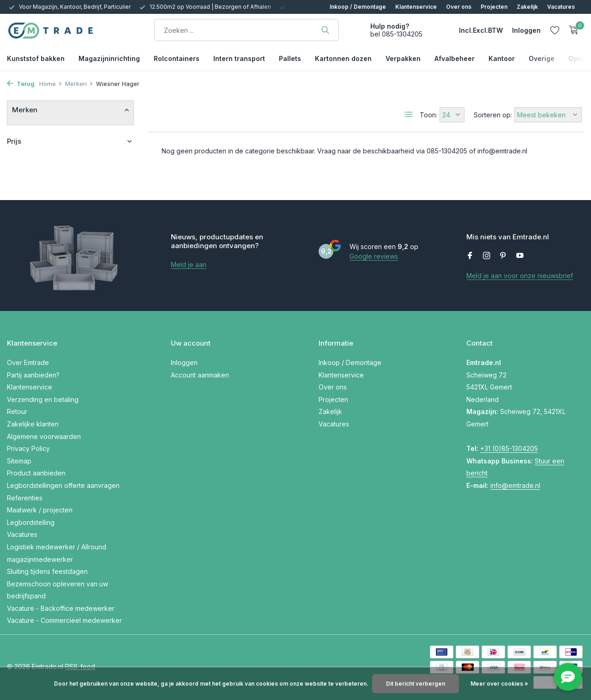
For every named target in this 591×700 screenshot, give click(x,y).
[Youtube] (520, 256)
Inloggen (184, 362)
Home (51, 84)
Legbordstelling (31, 522)
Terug (21, 84)
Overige (542, 58)
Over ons (459, 7)
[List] (409, 115)
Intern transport (239, 58)
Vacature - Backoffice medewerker (61, 608)
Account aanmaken (200, 375)
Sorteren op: (493, 115)
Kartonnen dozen (343, 58)
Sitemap (19, 461)
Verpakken (403, 58)
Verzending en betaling (43, 399)
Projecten (494, 7)
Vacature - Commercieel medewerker (64, 620)
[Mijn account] (526, 30)
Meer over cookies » (499, 684)
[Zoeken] (247, 30)
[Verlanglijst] (555, 30)
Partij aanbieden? (33, 375)
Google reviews (374, 256)
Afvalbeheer (455, 58)
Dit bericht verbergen (416, 684)
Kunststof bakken (36, 58)
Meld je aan (189, 265)
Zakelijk (527, 7)
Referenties (25, 498)
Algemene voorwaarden (44, 436)
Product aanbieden (36, 473)
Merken (79, 84)
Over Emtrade (28, 362)
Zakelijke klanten (33, 424)
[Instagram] (487, 256)
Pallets (290, 58)
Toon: (428, 115)
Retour (17, 411)
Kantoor (502, 58)
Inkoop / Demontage (358, 7)
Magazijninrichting (109, 58)
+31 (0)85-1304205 (509, 448)
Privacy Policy (28, 448)
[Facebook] (470, 256)
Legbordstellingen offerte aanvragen (63, 485)
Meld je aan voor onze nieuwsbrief (520, 276)
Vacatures (561, 7)
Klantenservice (416, 7)
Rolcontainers (177, 58)
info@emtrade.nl (515, 485)
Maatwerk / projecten (40, 510)
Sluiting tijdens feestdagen (47, 571)
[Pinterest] (503, 256)
